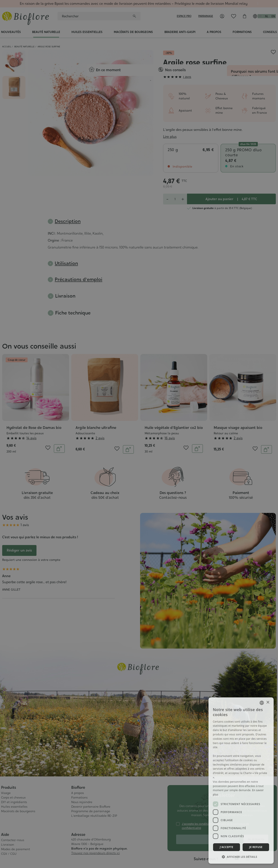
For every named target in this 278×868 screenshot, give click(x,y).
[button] (241, 857)
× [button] (268, 702)
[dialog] (241, 781)
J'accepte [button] (227, 847)
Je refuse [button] (256, 847)
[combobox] (262, 703)
